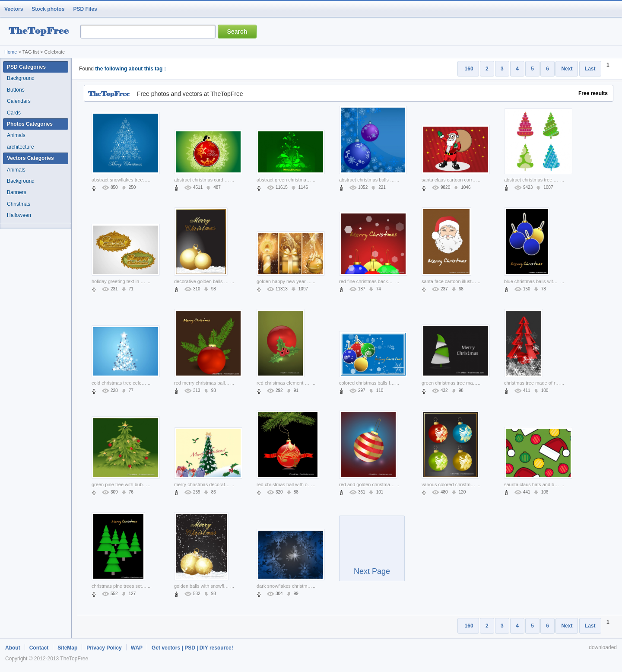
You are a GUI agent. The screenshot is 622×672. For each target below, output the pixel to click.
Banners (17, 192)
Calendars (19, 101)
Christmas (19, 204)
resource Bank (41, 32)
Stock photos (48, 9)
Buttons (16, 90)
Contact (39, 648)
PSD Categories (26, 67)
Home (11, 52)
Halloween (19, 215)
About (13, 648)
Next (567, 69)
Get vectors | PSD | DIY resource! (192, 648)
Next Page (372, 552)
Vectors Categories (30, 158)
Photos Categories (30, 124)
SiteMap (67, 648)
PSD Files (85, 9)
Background (21, 78)
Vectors (14, 9)
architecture (21, 147)
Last (590, 69)
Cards (14, 113)
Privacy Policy (104, 648)
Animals (16, 135)
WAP (137, 648)
